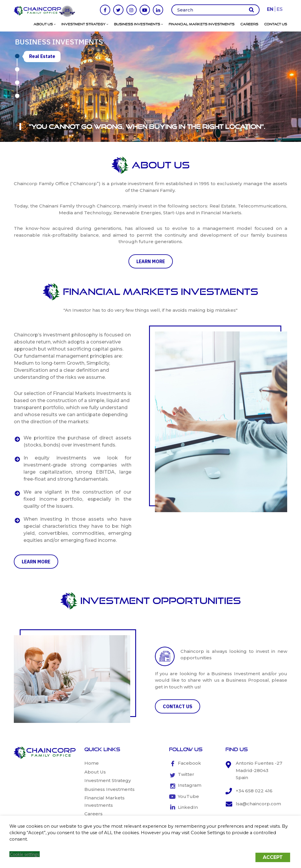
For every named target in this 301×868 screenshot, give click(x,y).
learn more (151, 261)
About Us (45, 24)
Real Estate (42, 56)
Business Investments (138, 24)
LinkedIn (188, 807)
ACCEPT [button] (273, 857)
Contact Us (276, 24)
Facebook (189, 763)
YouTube (188, 796)
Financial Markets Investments (202, 24)
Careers (249, 24)
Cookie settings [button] (25, 854)
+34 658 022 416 (254, 791)
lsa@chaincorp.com (258, 804)
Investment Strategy (85, 24)
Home (92, 763)
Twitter (186, 774)
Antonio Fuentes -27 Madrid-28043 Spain (259, 770)
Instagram (190, 785)
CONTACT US (178, 706)
